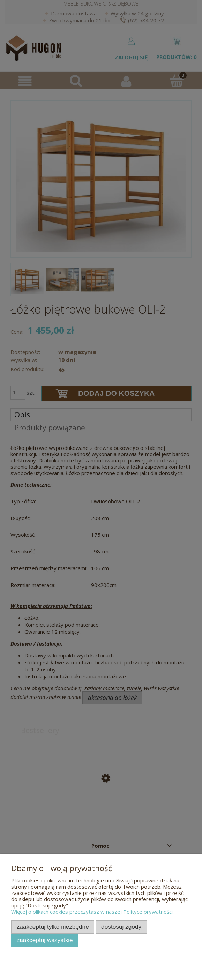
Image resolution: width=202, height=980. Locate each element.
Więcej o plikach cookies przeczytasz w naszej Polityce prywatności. (92, 912)
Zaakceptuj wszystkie (45, 940)
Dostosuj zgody (121, 927)
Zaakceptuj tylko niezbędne (53, 927)
